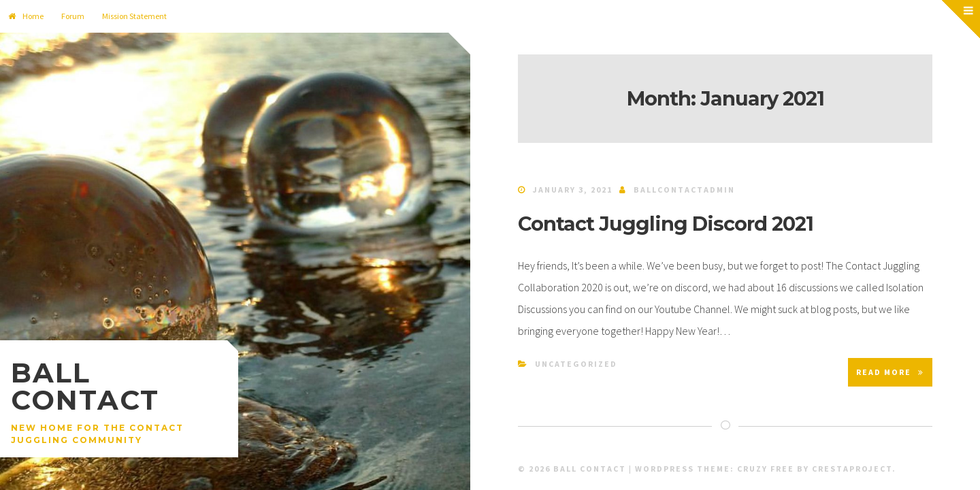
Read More (890, 372)
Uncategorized (576, 364)
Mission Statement (134, 16)
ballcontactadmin (684, 190)
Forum (73, 16)
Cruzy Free (766, 469)
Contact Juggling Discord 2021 (666, 224)
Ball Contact (85, 386)
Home (26, 16)
